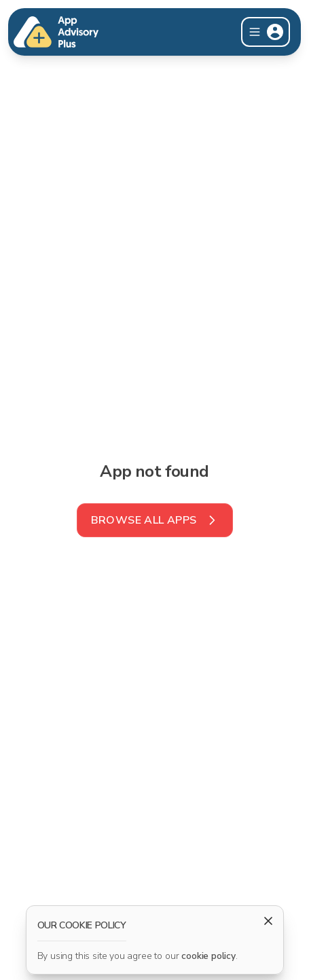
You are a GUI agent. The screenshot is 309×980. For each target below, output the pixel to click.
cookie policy (208, 956)
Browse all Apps (155, 520)
